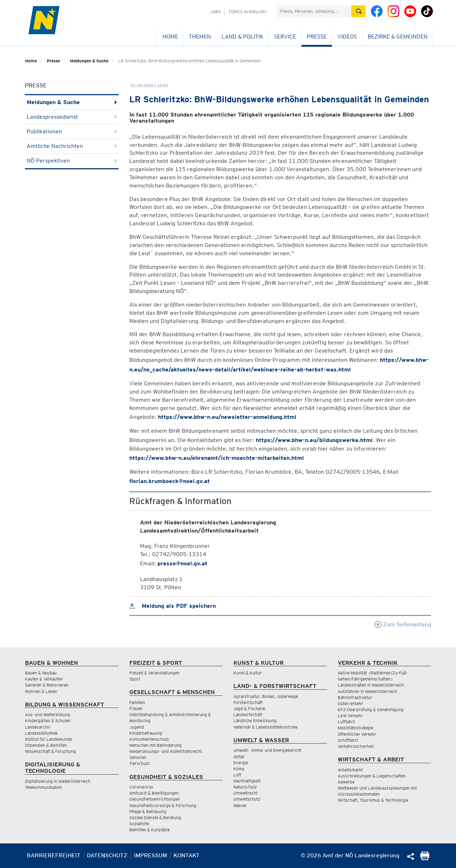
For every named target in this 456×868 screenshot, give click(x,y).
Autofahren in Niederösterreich (367, 691)
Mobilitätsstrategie (355, 728)
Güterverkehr (350, 703)
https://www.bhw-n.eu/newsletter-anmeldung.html (227, 417)
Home (170, 37)
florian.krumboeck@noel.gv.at (170, 481)
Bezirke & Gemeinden (398, 37)
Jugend (137, 727)
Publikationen (72, 131)
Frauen (136, 708)
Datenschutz (107, 855)
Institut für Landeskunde (48, 739)
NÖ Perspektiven (72, 161)
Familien (137, 702)
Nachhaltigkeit (247, 781)
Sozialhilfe (139, 824)
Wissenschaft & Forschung (50, 751)
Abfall (239, 757)
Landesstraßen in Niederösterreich (371, 685)
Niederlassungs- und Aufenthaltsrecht (166, 751)
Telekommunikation (43, 787)
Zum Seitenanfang (403, 624)
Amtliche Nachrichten (72, 146)
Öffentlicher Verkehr (357, 734)
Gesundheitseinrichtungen (155, 799)
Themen (200, 37)
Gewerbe (346, 782)
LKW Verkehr (350, 716)
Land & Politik (242, 37)
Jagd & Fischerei (249, 708)
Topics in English (247, 12)
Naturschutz (245, 787)
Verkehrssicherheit (356, 746)
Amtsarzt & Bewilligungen (154, 793)
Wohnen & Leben (41, 691)
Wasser (240, 805)
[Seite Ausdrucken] (425, 858)
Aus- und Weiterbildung (48, 715)
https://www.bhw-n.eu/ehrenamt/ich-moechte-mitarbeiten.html (217, 458)
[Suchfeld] (314, 11)
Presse (317, 37)
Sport (135, 679)
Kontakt (186, 855)
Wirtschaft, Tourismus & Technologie (373, 800)
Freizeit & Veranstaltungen (154, 673)
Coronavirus (141, 787)
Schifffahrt (348, 740)
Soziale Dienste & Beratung (155, 818)
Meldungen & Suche (89, 61)
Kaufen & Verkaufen (44, 679)
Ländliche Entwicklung (255, 721)
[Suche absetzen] (358, 11)
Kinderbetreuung (146, 733)
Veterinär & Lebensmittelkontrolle (265, 727)
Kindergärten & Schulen (48, 721)
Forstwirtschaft (248, 702)
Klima (239, 769)
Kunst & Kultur (248, 673)
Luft (237, 775)
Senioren (138, 757)
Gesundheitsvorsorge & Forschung (163, 805)
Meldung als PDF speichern (173, 606)
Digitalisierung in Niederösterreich (58, 781)
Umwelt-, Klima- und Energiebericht (267, 750)
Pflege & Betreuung (148, 811)
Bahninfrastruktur (355, 697)
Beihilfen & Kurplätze (149, 830)
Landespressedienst (72, 117)
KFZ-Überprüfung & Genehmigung (371, 710)
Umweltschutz (247, 799)
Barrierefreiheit (54, 855)
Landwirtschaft (248, 715)
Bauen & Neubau (41, 673)
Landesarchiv (38, 727)
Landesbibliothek (41, 733)
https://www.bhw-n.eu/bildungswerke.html (314, 440)
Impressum (151, 855)
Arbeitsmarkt (350, 770)
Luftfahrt (346, 722)
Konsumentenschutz (149, 739)
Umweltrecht (245, 793)
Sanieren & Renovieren (47, 685)
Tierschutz (139, 763)
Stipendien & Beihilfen (46, 745)
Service (285, 37)
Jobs (216, 12)
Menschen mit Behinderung (156, 745)
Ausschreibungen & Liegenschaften (372, 776)
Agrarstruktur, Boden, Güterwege (266, 696)
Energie (241, 763)
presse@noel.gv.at (182, 563)
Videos (347, 37)
